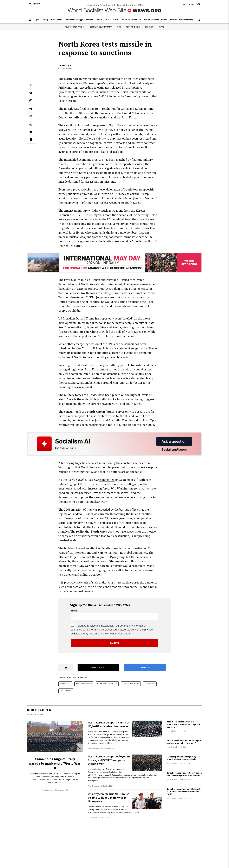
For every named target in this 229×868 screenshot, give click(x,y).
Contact (183, 4)
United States (66, 691)
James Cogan (65, 65)
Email (74, 611)
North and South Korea (107, 684)
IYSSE (119, 27)
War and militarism (84, 684)
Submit (115, 643)
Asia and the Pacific (131, 684)
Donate (161, 27)
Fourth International (75, 27)
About (192, 4)
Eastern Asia (150, 684)
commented (107, 480)
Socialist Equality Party (101, 27)
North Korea (65, 684)
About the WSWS (133, 27)
